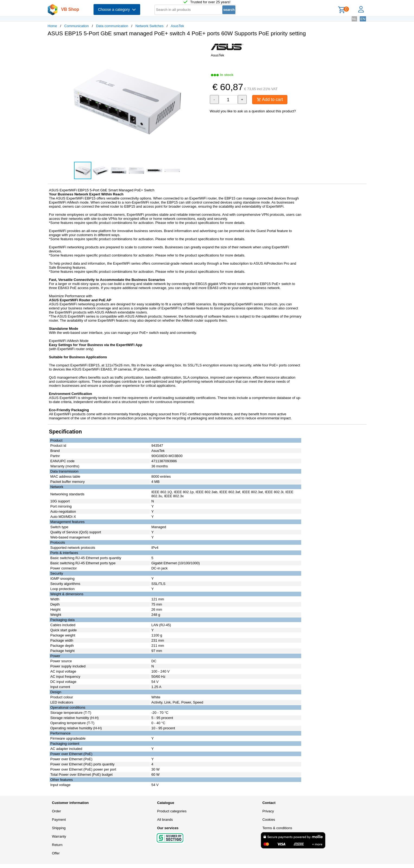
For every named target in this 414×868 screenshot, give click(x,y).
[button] (202, 46)
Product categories (172, 811)
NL (354, 19)
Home (52, 26)
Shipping (59, 828)
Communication (76, 26)
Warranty (59, 836)
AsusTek (177, 26)
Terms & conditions (277, 828)
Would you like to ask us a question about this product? (253, 111)
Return (57, 845)
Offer (56, 853)
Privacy (268, 811)
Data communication (112, 26)
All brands (165, 820)
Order (57, 811)
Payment (59, 820)
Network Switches (150, 26)
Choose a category (117, 9)
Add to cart (270, 99)
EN (363, 19)
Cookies (269, 820)
